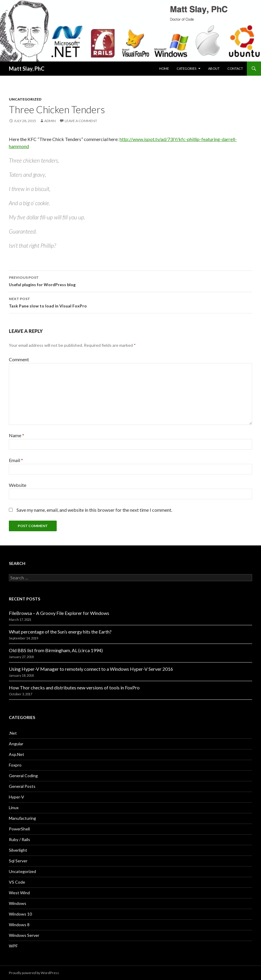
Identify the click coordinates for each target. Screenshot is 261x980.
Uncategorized (25, 99)
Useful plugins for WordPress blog (130, 281)
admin (50, 121)
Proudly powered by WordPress (34, 973)
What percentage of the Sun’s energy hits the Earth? (60, 632)
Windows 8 (19, 925)
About (214, 68)
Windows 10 (20, 914)
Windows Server (24, 935)
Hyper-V (17, 797)
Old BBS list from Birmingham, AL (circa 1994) (56, 650)
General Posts (22, 786)
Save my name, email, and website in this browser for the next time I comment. (94, 510)
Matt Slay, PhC (27, 69)
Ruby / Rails (19, 839)
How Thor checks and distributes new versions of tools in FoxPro (74, 687)
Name (17, 435)
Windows (18, 903)
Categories (186, 68)
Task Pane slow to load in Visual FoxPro (130, 302)
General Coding (23, 776)
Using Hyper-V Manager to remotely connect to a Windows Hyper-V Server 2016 (91, 669)
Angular (16, 744)
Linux (14, 808)
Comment (19, 359)
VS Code (17, 882)
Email (16, 460)
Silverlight (18, 850)
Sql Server (18, 861)
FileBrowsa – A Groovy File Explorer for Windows (59, 613)
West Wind (19, 893)
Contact (235, 68)
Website (18, 485)
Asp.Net (17, 754)
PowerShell (19, 829)
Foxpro (15, 765)
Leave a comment (81, 121)
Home (164, 68)
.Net (13, 733)
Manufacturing (22, 818)
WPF (13, 946)
